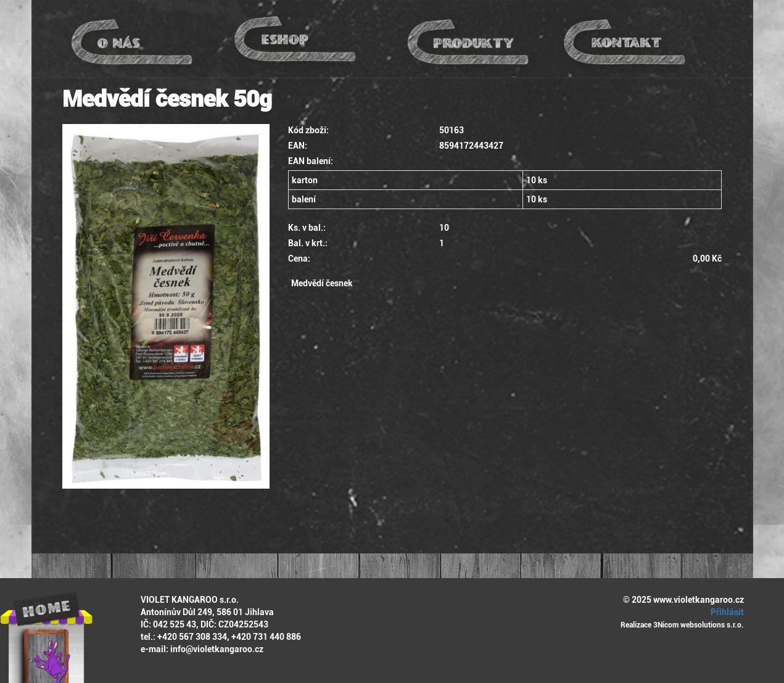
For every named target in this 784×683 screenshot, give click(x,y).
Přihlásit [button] (725, 612)
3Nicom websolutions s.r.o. (699, 625)
